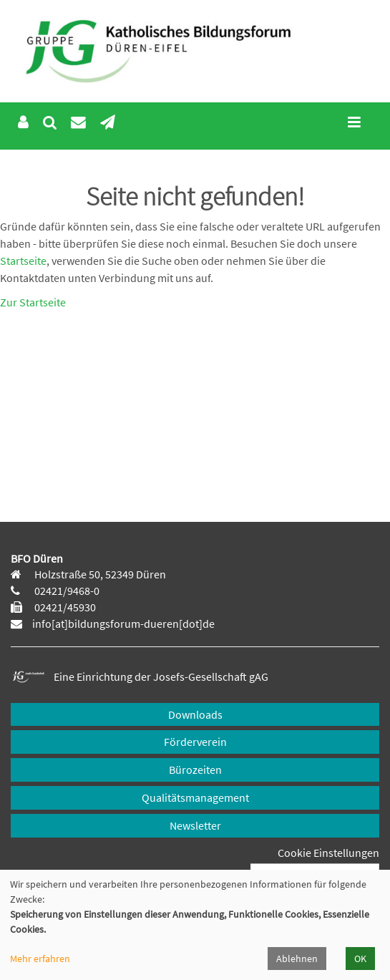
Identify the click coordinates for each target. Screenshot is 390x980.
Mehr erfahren (40, 959)
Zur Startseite (33, 302)
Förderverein (195, 742)
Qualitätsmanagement (195, 797)
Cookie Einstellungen (328, 853)
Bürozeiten (195, 770)
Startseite (23, 261)
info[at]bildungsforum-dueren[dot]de (123, 624)
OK (360, 959)
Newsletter (195, 825)
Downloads (195, 714)
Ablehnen (297, 959)
